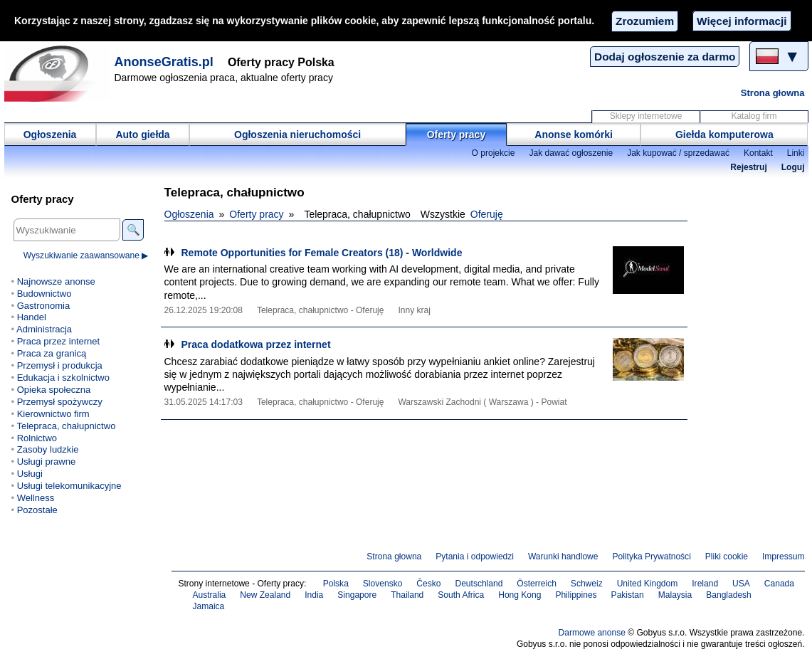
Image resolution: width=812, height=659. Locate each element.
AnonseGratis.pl (164, 62)
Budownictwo (44, 294)
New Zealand (265, 595)
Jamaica (209, 606)
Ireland (705, 584)
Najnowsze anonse (56, 281)
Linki (796, 153)
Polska (336, 584)
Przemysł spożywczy (60, 402)
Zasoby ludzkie (48, 449)
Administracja (44, 329)
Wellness (36, 498)
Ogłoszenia (50, 135)
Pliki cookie (727, 557)
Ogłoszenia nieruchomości (297, 135)
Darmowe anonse (592, 633)
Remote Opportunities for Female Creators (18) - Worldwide (322, 253)
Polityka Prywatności (651, 557)
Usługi (30, 474)
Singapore (357, 595)
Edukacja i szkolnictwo (63, 378)
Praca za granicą (52, 353)
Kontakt (758, 153)
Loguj (793, 167)
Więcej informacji (742, 21)
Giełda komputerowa (724, 135)
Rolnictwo (37, 438)
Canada (779, 584)
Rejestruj (749, 167)
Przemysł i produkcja (60, 365)
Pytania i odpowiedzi (475, 557)
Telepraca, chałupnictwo (66, 426)
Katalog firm (754, 116)
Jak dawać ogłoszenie (571, 153)
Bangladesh (729, 595)
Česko (428, 584)
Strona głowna (773, 93)
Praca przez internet (58, 341)
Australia (210, 595)
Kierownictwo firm (53, 414)
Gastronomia (44, 306)
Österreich (537, 584)
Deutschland (479, 584)
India (314, 595)
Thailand (407, 595)
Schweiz (587, 584)
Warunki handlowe (563, 557)
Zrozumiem (645, 21)
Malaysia (675, 595)
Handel (32, 317)
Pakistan (628, 595)
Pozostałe (37, 510)
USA (741, 584)
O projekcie (494, 153)
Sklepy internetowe (646, 116)
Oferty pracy (456, 135)
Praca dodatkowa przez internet (256, 344)
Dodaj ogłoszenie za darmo (665, 57)
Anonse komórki (574, 135)
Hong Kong (520, 595)
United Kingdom (648, 584)
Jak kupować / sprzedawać (678, 153)
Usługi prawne (46, 462)
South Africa (461, 595)
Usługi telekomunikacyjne (69, 486)
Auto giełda (142, 135)
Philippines (576, 595)
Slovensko (383, 584)
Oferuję (487, 214)
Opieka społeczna (54, 390)
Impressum (784, 557)
